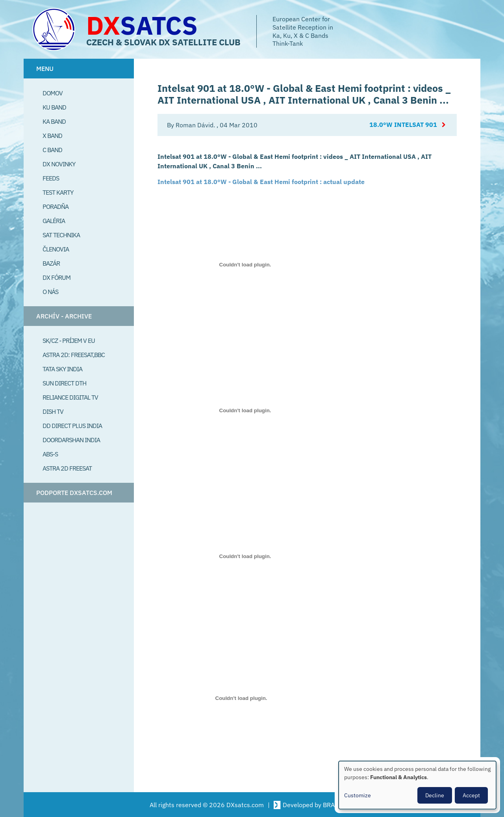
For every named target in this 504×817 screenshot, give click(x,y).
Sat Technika (61, 235)
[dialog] (417, 785)
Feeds (51, 178)
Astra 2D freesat (67, 468)
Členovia (56, 249)
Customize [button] (358, 795)
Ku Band (54, 107)
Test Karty (58, 192)
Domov (53, 93)
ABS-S (50, 454)
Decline (435, 795)
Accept (471, 795)
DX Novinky (59, 164)
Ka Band (54, 121)
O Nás (50, 292)
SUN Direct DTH (64, 383)
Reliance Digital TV (70, 397)
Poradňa (56, 207)
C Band (52, 150)
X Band (52, 136)
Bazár (51, 263)
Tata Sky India (62, 369)
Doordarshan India (71, 440)
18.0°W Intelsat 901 (403, 125)
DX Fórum (57, 277)
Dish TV (53, 411)
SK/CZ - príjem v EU (69, 341)
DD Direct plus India (72, 426)
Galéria (54, 221)
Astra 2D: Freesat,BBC (74, 355)
